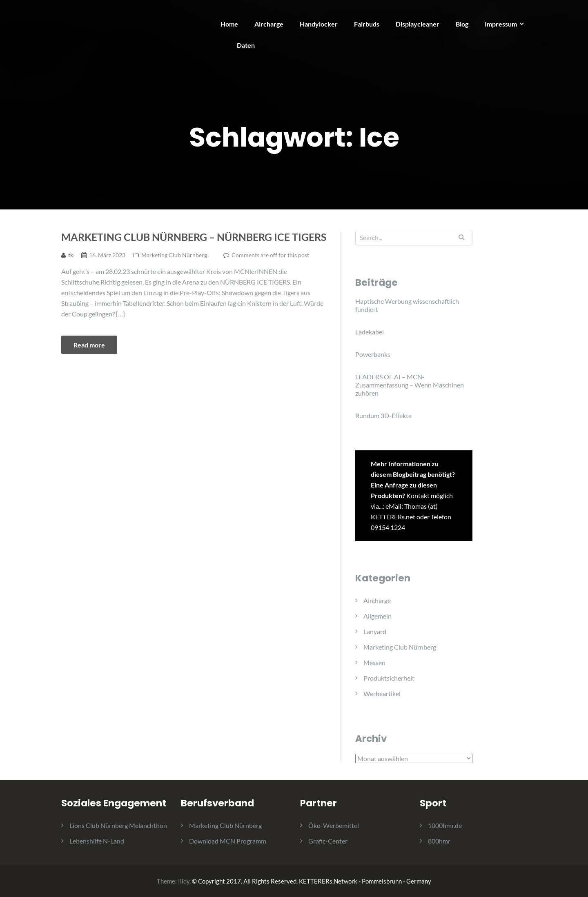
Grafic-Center (328, 841)
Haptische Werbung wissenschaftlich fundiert (407, 305)
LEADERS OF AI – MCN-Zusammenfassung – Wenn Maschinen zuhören (410, 385)
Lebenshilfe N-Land (97, 841)
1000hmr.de (445, 825)
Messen (374, 662)
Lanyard (375, 631)
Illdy (184, 881)
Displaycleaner (418, 24)
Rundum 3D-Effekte (383, 415)
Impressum (501, 24)
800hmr (439, 841)
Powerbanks (373, 354)
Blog (462, 24)
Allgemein (378, 616)
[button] (571, 11)
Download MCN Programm (228, 841)
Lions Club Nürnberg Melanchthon (118, 825)
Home (229, 24)
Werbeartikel (382, 693)
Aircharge (269, 24)
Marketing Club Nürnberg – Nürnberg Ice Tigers (194, 237)
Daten (246, 45)
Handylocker (319, 24)
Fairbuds (367, 24)
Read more (89, 345)
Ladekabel (370, 332)
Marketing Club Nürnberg (174, 255)
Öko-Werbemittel (334, 825)
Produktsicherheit (389, 678)
